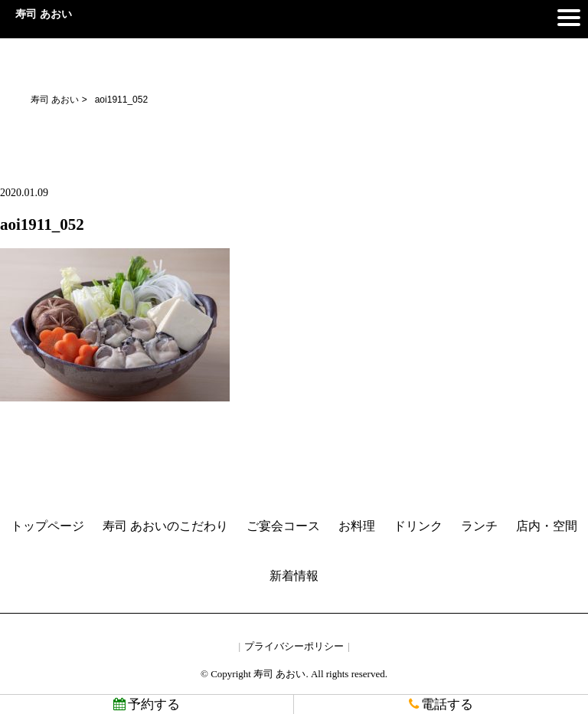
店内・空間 (547, 526)
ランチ (479, 526)
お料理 (357, 526)
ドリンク (418, 526)
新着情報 (294, 576)
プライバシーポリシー (294, 646)
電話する (441, 704)
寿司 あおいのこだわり (165, 526)
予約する (147, 704)
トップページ (47, 526)
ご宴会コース (283, 526)
